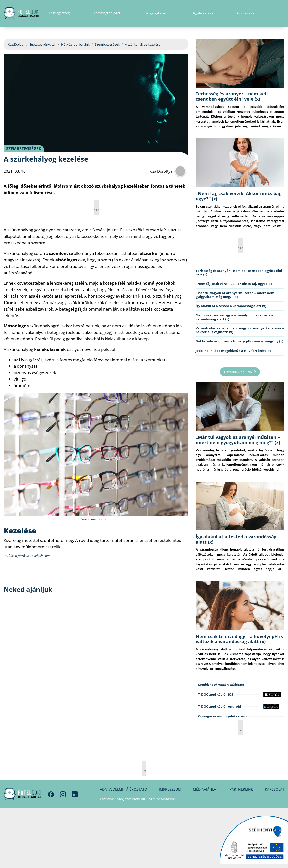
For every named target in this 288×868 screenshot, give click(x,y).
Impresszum (170, 789)
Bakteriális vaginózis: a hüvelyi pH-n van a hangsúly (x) (239, 341)
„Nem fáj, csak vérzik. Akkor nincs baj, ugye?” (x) (239, 196)
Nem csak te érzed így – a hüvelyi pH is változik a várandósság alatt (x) (234, 317)
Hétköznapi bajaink (75, 44)
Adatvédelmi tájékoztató (124, 789)
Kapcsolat (275, 789)
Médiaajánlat (205, 789)
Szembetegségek (107, 44)
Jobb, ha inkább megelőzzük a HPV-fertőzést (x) (233, 351)
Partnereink (241, 789)
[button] (283, 14)
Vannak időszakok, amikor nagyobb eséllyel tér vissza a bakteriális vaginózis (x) (240, 330)
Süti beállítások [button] (162, 799)
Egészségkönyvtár (43, 44)
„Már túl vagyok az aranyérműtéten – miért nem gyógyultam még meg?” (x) (235, 295)
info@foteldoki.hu (130, 799)
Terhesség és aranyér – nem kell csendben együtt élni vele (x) (232, 96)
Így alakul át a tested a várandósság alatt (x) (231, 306)
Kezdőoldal (16, 44)
